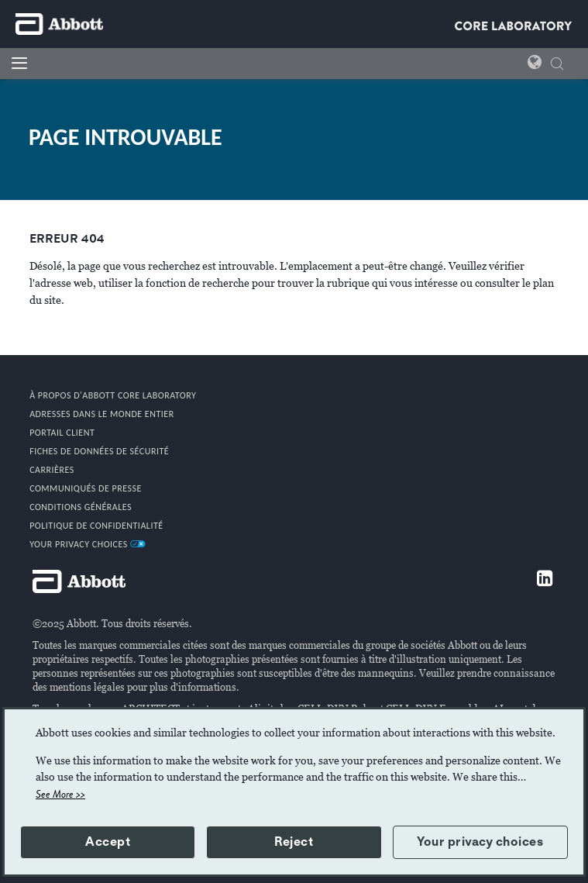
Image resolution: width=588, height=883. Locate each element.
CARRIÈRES (52, 470)
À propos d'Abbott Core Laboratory (113, 395)
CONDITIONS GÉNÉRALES (81, 507)
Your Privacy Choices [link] (88, 544)
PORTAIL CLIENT (62, 433)
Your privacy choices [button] (480, 842)
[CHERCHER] (557, 66)
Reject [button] (294, 842)
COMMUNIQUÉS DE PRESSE (86, 488)
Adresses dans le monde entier (102, 414)
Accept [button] (108, 842)
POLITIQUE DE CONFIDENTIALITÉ (96, 526)
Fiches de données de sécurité (99, 451)
